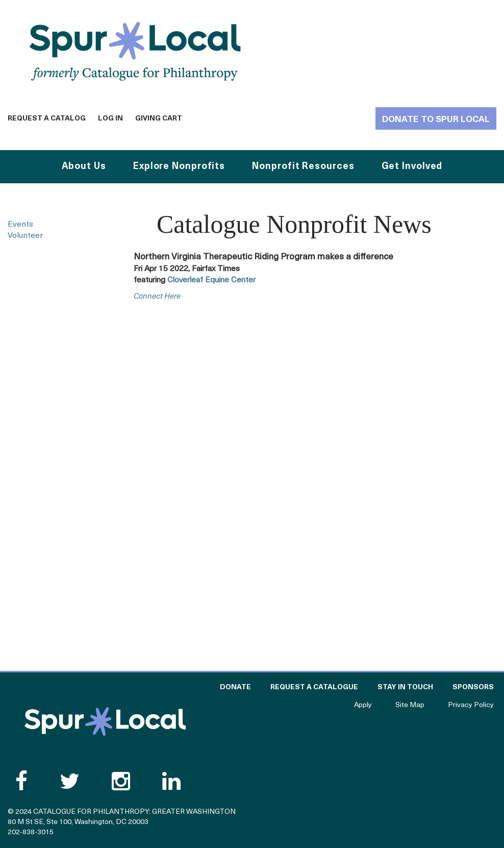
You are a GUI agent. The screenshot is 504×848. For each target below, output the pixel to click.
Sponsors (473, 687)
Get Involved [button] (412, 167)
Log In (110, 119)
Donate (235, 687)
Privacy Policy (471, 705)
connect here (157, 297)
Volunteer (25, 236)
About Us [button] (84, 167)
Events (20, 225)
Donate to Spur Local (436, 120)
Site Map (410, 705)
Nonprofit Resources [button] (303, 167)
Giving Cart (159, 119)
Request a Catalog (47, 119)
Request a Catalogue (314, 687)
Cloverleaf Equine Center (211, 280)
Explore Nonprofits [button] (179, 167)
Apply (363, 705)
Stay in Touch (405, 687)
